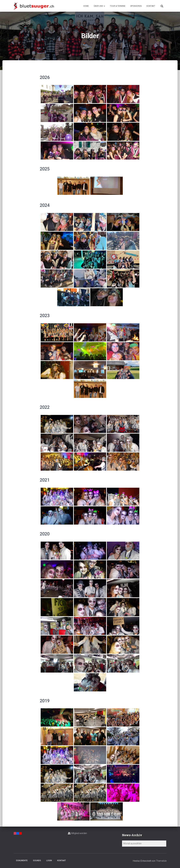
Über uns (99, 6)
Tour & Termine (118, 6)
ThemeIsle (161, 861)
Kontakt (151, 6)
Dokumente (22, 861)
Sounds (37, 861)
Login (49, 861)
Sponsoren (136, 6)
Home (86, 6)
